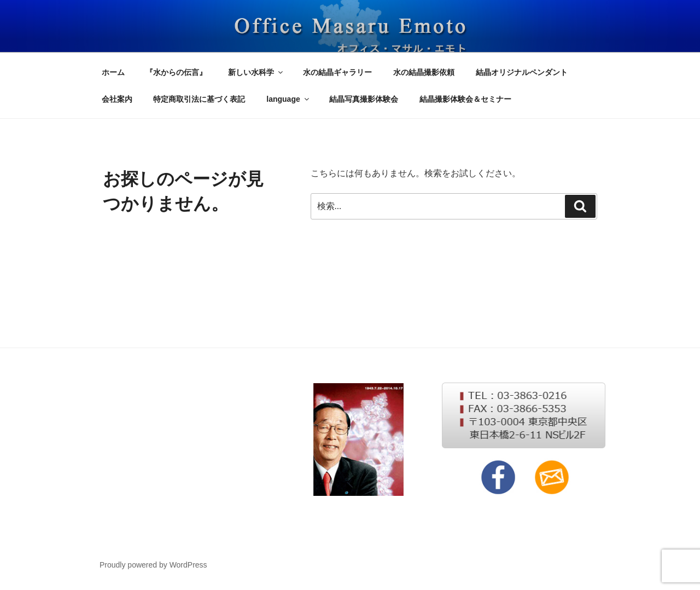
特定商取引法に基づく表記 (199, 99)
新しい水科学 (256, 72)
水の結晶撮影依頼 (424, 72)
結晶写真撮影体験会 (364, 99)
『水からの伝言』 (176, 72)
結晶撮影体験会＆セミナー (465, 99)
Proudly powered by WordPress (153, 565)
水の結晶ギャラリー (337, 72)
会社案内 (117, 99)
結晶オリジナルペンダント (522, 72)
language (288, 99)
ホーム (113, 72)
